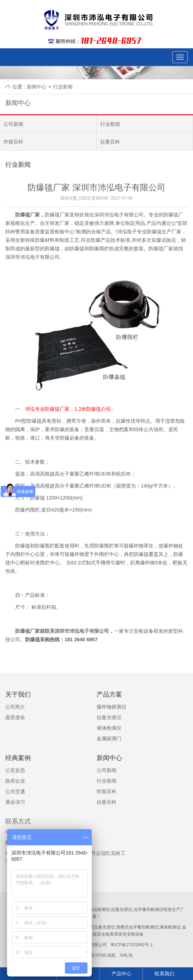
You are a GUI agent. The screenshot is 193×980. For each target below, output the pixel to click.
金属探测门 (109, 739)
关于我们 (18, 694)
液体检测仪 (109, 728)
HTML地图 (105, 955)
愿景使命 (15, 717)
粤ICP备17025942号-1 (132, 945)
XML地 (126, 955)
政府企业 (15, 781)
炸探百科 (13, 142)
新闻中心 (37, 87)
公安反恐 (15, 770)
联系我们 (164, 974)
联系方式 (18, 821)
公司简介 (15, 707)
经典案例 (18, 758)
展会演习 (15, 802)
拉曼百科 (110, 142)
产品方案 (109, 694)
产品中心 (121, 974)
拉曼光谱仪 (109, 717)
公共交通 (15, 791)
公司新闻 (13, 124)
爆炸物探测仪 (111, 707)
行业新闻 (63, 87)
